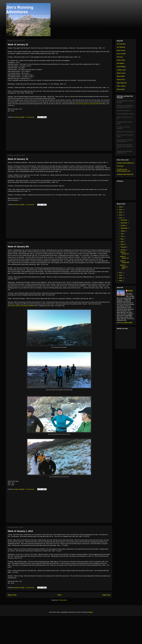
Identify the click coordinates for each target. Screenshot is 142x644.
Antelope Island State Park (125, 174)
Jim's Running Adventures (20, 10)
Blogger (90, 612)
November (124, 223)
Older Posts (106, 595)
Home (59, 595)
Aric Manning (121, 47)
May (122, 239)
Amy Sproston (121, 44)
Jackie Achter (121, 60)
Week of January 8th (18, 247)
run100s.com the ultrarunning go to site (124, 170)
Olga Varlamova (122, 83)
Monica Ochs (121, 80)
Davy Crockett (121, 54)
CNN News (120, 166)
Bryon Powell (121, 50)
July (122, 234)
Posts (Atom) (63, 600)
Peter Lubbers (121, 86)
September (124, 228)
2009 (121, 278)
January (123, 250)
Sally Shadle (121, 89)
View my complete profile (124, 322)
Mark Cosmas (121, 73)
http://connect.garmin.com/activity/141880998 (21, 306)
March (123, 244)
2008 (121, 281)
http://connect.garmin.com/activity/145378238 (89, 104)
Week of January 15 (18, 159)
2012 (121, 218)
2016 (121, 207)
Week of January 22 (18, 45)
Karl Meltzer (121, 63)
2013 (121, 215)
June (122, 236)
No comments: (30, 117)
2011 (121, 273)
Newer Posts (12, 595)
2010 (121, 275)
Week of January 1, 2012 (20, 531)
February (124, 247)
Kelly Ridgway (121, 67)
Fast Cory (120, 57)
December (124, 220)
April (122, 242)
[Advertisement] (59, 135)
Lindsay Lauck (121, 70)
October (123, 225)
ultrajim (130, 291)
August (123, 231)
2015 (121, 210)
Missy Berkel (121, 76)
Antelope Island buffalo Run (125, 163)
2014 (121, 212)
